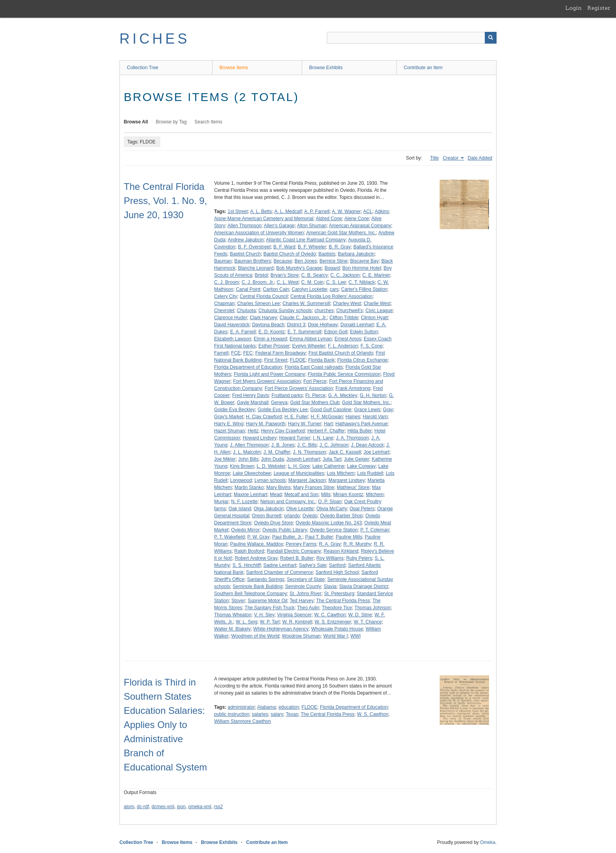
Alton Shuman (312, 226)
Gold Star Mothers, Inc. (366, 403)
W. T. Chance (368, 622)
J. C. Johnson (334, 445)
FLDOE (298, 360)
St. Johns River (305, 594)
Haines (353, 417)
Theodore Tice (337, 608)
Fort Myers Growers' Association (267, 381)
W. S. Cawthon (373, 714)
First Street (276, 360)
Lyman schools (270, 480)
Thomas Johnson (372, 608)
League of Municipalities (299, 473)
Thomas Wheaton (233, 615)
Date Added (480, 158)
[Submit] (491, 38)
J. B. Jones (283, 445)
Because (283, 261)
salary (277, 714)
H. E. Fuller (296, 417)
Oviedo (310, 516)
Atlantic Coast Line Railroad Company (306, 240)
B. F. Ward (284, 247)
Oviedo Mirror (245, 530)
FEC (248, 353)
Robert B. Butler (297, 558)
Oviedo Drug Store (273, 523)
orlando (292, 516)
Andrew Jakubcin (246, 240)
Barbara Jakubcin (356, 254)
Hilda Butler (359, 431)
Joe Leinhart (376, 452)
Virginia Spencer (294, 615)
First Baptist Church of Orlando (341, 353)
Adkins (382, 211)
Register (599, 8)
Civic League (379, 311)
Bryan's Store (284, 275)
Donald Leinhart (357, 325)
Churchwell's (350, 311)
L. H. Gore (299, 466)
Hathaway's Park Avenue (362, 424)
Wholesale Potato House (337, 629)
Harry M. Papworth (266, 424)
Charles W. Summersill (306, 303)
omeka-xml (200, 807)
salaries (260, 714)
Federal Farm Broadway (281, 353)
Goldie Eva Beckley (235, 410)
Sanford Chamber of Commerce (279, 572)
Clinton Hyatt (375, 318)
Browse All (136, 122)
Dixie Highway (323, 325)
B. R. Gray (340, 247)
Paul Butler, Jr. (287, 537)
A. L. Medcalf (288, 211)
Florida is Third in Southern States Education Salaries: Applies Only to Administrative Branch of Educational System (165, 725)
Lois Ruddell (370, 473)
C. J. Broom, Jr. (258, 282)
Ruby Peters (359, 558)
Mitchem (375, 495)
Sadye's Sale (313, 565)
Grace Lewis (367, 410)
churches (324, 311)
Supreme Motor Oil (267, 601)
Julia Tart (332, 459)
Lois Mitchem (341, 473)
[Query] (412, 38)
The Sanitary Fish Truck (270, 608)
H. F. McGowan (327, 417)
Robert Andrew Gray (256, 558)
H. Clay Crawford (264, 417)
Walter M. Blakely (232, 629)
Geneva (279, 403)
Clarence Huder (231, 318)
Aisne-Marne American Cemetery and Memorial (264, 219)
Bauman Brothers (252, 261)
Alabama (267, 707)
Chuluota (246, 311)
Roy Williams (330, 558)
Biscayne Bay (364, 261)
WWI (356, 636)
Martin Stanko (249, 487)
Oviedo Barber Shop (342, 516)
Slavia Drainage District (364, 586)
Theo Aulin (308, 608)
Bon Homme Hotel (362, 268)
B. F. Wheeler (312, 247)
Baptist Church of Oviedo (289, 254)
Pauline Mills (349, 537)
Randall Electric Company (294, 551)
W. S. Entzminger (333, 622)
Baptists (327, 254)
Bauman (223, 261)
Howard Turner (294, 438)
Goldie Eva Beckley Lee (283, 410)
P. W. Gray (258, 537)
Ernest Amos (348, 339)
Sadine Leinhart (280, 565)
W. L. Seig (247, 622)
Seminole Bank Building (258, 586)
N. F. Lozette (244, 502)
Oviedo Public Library (285, 530)
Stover (238, 601)
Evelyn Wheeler (309, 346)
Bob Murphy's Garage (299, 268)
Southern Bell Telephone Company (250, 594)
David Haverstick (232, 325)
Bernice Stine (333, 261)
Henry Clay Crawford (283, 431)
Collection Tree (143, 68)
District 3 (296, 325)
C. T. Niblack (362, 282)
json (181, 807)
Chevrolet (224, 311)
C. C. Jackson (345, 275)
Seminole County (303, 586)
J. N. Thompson (310, 452)
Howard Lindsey (260, 438)
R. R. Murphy (357, 544)
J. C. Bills (307, 445)
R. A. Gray (330, 544)
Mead (276, 495)
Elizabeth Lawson (233, 339)
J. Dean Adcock (367, 445)
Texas (292, 714)
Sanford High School (337, 572)
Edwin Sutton (364, 332)
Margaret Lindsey (347, 480)
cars (334, 289)
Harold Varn (375, 417)
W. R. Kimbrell (297, 622)
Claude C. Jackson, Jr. (303, 318)
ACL (368, 211)
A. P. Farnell (317, 211)
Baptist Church (245, 254)
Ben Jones (306, 261)
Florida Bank (321, 360)
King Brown (242, 466)
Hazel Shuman (230, 431)
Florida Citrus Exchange (363, 360)
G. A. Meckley (343, 395)
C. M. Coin (313, 282)
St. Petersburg (339, 594)
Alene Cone (357, 219)
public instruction (232, 714)
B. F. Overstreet (254, 247)
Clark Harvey (263, 318)
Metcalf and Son (302, 495)
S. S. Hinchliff (247, 565)
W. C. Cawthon (330, 615)
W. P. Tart (270, 622)
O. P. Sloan (330, 502)
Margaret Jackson (307, 480)
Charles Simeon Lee (259, 303)
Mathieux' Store (353, 487)
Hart (328, 424)
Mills (326, 495)
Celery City (226, 296)
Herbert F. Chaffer (326, 431)
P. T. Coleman (375, 530)
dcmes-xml (163, 807)
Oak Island (240, 509)
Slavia (330, 586)
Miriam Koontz (348, 495)
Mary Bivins (279, 487)
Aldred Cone (329, 219)
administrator (241, 707)
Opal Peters (362, 509)
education (289, 707)
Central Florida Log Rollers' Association (331, 296)
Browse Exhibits (326, 68)
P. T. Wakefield (229, 537)
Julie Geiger (357, 459)
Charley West (347, 303)
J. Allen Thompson (249, 445)
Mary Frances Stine (313, 487)
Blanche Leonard (256, 268)
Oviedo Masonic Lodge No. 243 (328, 523)
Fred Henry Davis (250, 395)
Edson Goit (336, 332)
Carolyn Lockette (309, 289)
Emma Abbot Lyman (311, 339)
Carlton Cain (276, 289)
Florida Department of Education (248, 367)
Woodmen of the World (255, 636)
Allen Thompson (245, 226)
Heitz (253, 431)
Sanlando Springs (266, 579)
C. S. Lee (336, 282)
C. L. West (288, 282)
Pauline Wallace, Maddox (257, 544)
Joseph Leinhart (303, 459)
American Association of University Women (259, 233)
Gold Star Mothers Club (314, 403)
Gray (388, 410)
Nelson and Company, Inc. (288, 502)
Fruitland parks (287, 395)
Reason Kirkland (341, 551)
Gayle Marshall (253, 403)
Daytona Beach (268, 325)
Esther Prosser (274, 346)
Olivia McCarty (332, 509)
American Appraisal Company (360, 226)
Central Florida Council (264, 296)
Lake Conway (361, 466)
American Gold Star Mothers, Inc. (341, 233)
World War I (336, 636)
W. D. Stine (360, 615)
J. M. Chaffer (277, 452)
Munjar (221, 502)
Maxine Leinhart (250, 495)
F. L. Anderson (343, 346)
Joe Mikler (225, 459)
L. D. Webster (271, 466)
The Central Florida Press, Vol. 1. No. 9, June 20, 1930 (165, 201)
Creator (451, 158)
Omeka (488, 842)
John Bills (248, 459)
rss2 (218, 807)
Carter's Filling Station (364, 289)
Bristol (261, 275)
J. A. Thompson (352, 438)
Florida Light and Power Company (269, 374)
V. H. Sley (264, 615)
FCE (236, 353)
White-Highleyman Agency (281, 629)
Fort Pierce (315, 381)
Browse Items (234, 68)
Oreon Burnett (267, 516)
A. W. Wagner (346, 211)
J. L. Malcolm (247, 452)
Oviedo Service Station (334, 530)
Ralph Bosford (249, 551)
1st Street (237, 211)
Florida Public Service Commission (344, 374)
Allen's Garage (279, 226)
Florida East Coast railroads (313, 367)
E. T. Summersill (304, 332)
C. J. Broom (226, 282)
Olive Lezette (300, 509)
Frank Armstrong (353, 388)
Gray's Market (229, 417)
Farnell (221, 353)
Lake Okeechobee (252, 473)
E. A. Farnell (243, 332)
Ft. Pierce (315, 395)
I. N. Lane (323, 438)
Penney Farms (301, 544)
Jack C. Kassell (345, 452)
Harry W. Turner (305, 424)
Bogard (332, 268)
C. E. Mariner (376, 275)
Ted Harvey (302, 601)
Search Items (208, 122)
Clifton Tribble (344, 318)
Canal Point (248, 289)
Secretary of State (306, 579)
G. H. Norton (373, 395)
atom (129, 807)
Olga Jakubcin (269, 509)
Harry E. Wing (229, 424)
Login (574, 8)
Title (434, 158)
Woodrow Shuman (302, 636)
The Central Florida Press (343, 601)
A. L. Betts (261, 211)
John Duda (272, 459)
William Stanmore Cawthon (243, 721)
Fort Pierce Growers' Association (299, 388)
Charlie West (377, 303)
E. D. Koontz (272, 332)
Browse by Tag (171, 122)
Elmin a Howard (270, 339)
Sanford (337, 565)
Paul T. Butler (319, 537)
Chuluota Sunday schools (285, 311)
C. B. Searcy (314, 275)
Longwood (241, 480)
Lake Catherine (328, 466)
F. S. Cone (372, 346)
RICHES (155, 39)
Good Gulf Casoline (331, 410)
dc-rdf (143, 807)
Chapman (224, 303)
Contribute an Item (423, 68)
